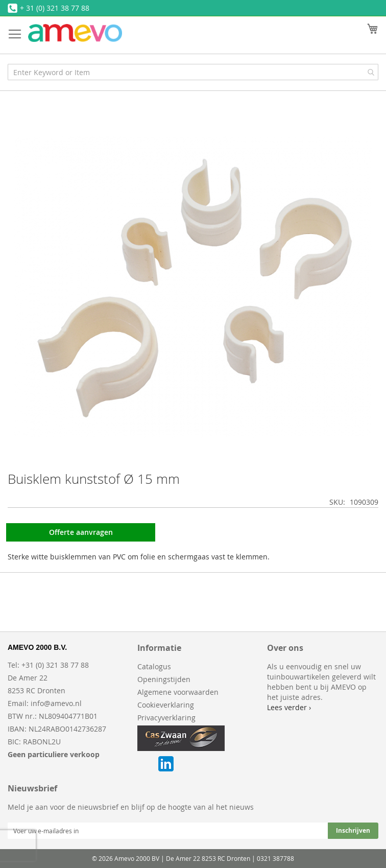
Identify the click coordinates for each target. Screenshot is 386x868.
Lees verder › (289, 707)
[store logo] (75, 33)
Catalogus (154, 666)
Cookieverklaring (166, 705)
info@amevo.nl (56, 703)
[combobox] (193, 72)
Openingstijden (164, 679)
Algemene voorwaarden (178, 692)
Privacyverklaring (166, 718)
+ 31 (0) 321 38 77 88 (55, 8)
